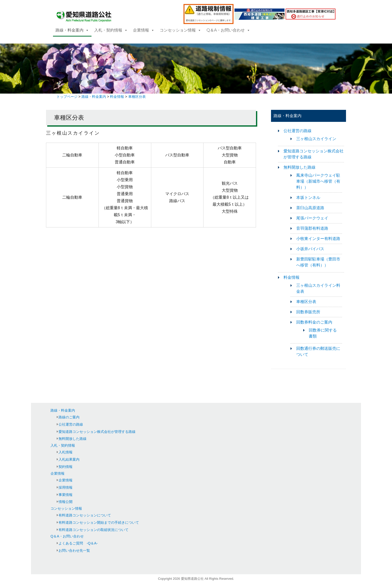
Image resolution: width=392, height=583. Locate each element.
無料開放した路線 (299, 167)
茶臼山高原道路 (310, 208)
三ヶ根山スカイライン (316, 139)
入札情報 (65, 452)
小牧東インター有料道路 (318, 239)
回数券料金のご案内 (314, 322)
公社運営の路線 (297, 131)
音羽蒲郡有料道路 (312, 228)
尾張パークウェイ (312, 218)
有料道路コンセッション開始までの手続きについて (99, 522)
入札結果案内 (69, 459)
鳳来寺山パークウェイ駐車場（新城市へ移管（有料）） (318, 181)
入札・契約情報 (111, 30)
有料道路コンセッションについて (85, 515)
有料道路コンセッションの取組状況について (93, 530)
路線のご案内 (69, 417)
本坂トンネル (308, 198)
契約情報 (65, 467)
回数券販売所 (308, 312)
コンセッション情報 (180, 30)
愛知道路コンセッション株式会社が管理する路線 (97, 432)
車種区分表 (306, 302)
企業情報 (144, 30)
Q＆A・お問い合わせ (228, 30)
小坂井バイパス (310, 249)
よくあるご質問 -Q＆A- (78, 543)
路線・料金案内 (72, 30)
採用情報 (65, 487)
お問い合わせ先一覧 (74, 550)
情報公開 (65, 502)
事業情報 (65, 495)
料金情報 (291, 277)
